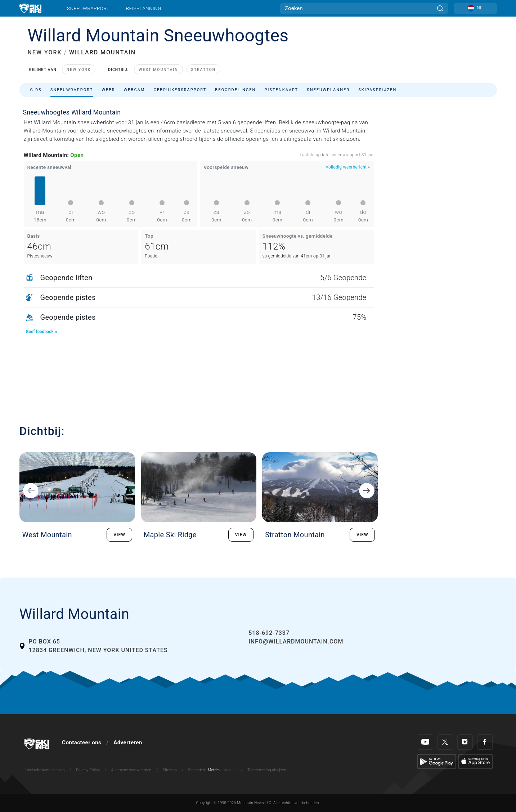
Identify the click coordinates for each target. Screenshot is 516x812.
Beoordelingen (235, 90)
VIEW (119, 535)
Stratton (204, 70)
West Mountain (158, 70)
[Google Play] (437, 761)
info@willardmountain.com (296, 641)
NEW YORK (45, 52)
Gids (36, 90)
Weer (108, 90)
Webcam (134, 90)
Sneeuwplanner (328, 90)
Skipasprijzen (377, 90)
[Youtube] (425, 742)
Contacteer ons (82, 743)
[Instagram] (465, 742)
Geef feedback (42, 332)
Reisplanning (144, 8)
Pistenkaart (282, 90)
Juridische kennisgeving (44, 770)
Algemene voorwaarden (131, 770)
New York (79, 70)
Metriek (214, 770)
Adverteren (128, 743)
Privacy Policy (88, 770)
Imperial (229, 770)
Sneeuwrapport (88, 8)
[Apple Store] (475, 761)
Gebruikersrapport (180, 90)
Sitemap (170, 770)
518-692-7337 (269, 633)
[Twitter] (445, 742)
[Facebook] (485, 742)
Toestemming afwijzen (267, 770)
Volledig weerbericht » (348, 167)
